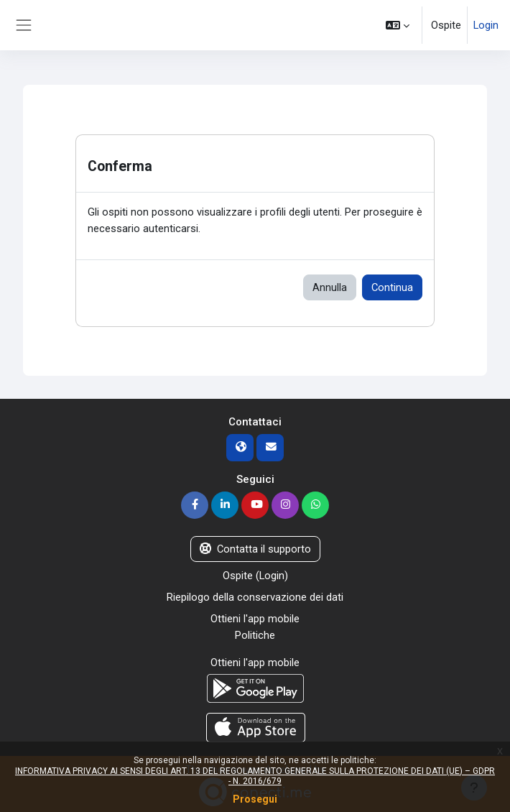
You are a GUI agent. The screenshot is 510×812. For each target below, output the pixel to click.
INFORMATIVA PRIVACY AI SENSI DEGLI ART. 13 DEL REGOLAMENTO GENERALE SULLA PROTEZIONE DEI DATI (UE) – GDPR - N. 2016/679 (255, 776)
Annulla (330, 287)
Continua (392, 287)
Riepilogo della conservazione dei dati (255, 597)
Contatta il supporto (255, 549)
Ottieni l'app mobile (255, 619)
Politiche (255, 635)
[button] (398, 25)
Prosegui (255, 799)
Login (486, 25)
